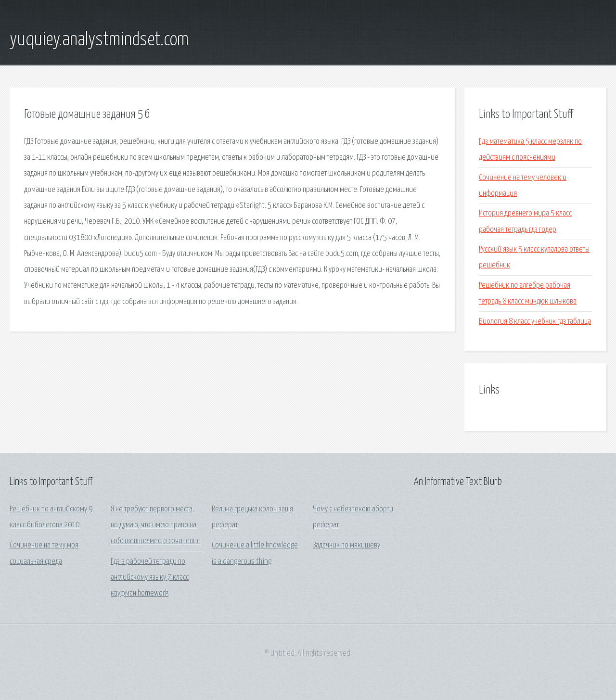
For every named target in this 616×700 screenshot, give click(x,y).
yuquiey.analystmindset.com (99, 40)
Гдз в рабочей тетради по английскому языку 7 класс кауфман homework (150, 578)
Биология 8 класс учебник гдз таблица (535, 322)
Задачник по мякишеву (346, 545)
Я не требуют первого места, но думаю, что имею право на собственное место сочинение (156, 525)
